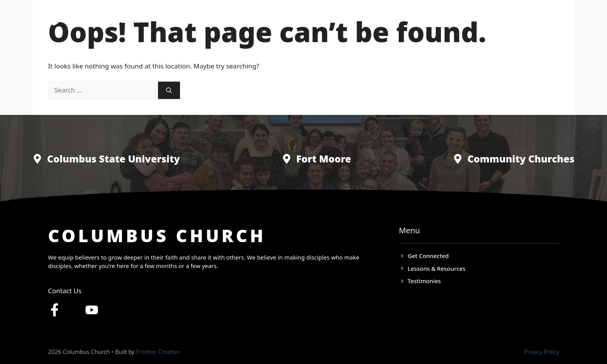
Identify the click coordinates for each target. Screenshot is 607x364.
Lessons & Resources (495, 19)
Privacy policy (542, 352)
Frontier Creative (158, 352)
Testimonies (435, 19)
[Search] (169, 90)
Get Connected (383, 19)
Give (545, 19)
